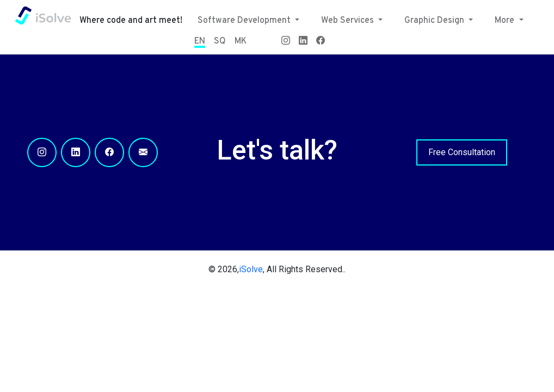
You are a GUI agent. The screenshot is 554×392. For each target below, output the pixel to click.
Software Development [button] (245, 21)
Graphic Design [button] (435, 21)
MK (241, 41)
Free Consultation (462, 152)
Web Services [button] (349, 21)
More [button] (506, 21)
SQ (220, 41)
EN (200, 41)
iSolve (251, 269)
